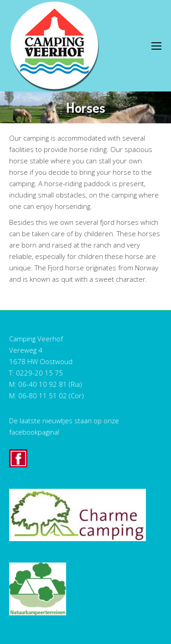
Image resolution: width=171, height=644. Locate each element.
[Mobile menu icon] (156, 46)
